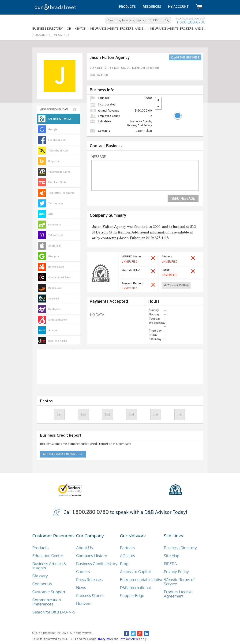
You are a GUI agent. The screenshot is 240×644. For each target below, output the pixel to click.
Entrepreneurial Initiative (142, 580)
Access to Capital (135, 572)
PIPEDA (170, 564)
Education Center (48, 556)
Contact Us (42, 584)
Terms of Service (129, 639)
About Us (84, 548)
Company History (92, 556)
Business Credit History (97, 564)
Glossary (40, 576)
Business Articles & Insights (49, 566)
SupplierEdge (132, 596)
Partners (127, 548)
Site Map (172, 556)
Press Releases (89, 580)
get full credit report (60, 454)
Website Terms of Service (179, 582)
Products (40, 548)
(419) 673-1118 (99, 75)
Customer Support (49, 592)
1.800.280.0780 (91, 512)
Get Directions (150, 68)
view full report (174, 285)
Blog (124, 564)
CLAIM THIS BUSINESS (185, 58)
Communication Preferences (47, 602)
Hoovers (84, 604)
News (81, 588)
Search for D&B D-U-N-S (54, 612)
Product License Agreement (178, 594)
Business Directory (180, 548)
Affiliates (127, 556)
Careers (83, 572)
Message (99, 157)
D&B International (135, 588)
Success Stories (90, 596)
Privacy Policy (176, 572)
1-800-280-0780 (191, 22)
